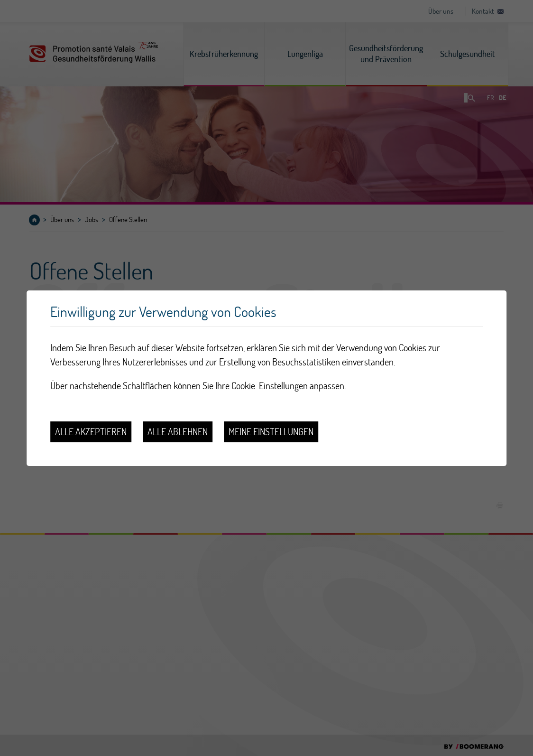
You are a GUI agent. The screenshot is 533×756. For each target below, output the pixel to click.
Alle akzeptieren (91, 432)
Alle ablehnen (178, 432)
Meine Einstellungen (271, 432)
